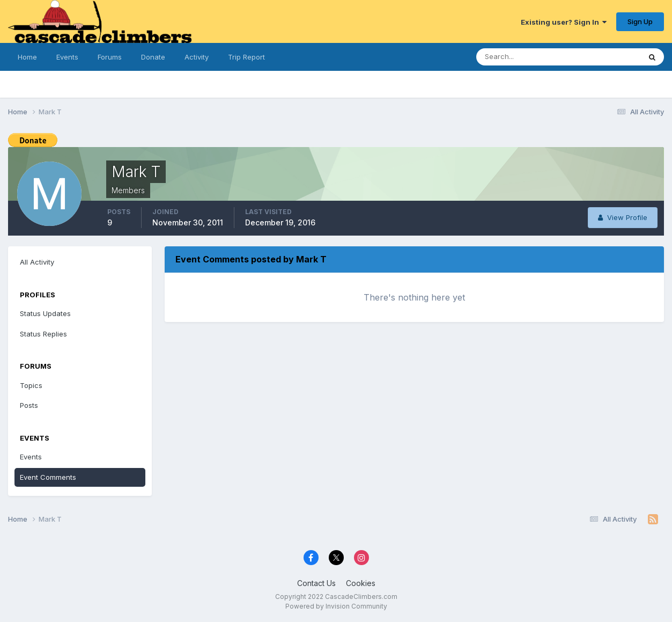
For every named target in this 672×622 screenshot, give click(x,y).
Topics (31, 385)
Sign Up (640, 21)
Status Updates (45, 313)
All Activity (37, 262)
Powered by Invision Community (336, 606)
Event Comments (48, 477)
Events (67, 57)
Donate (153, 57)
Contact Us (316, 583)
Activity (197, 57)
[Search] (523, 57)
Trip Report (246, 57)
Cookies (361, 583)
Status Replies (43, 334)
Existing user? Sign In (564, 22)
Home (27, 57)
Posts (29, 405)
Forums (110, 57)
